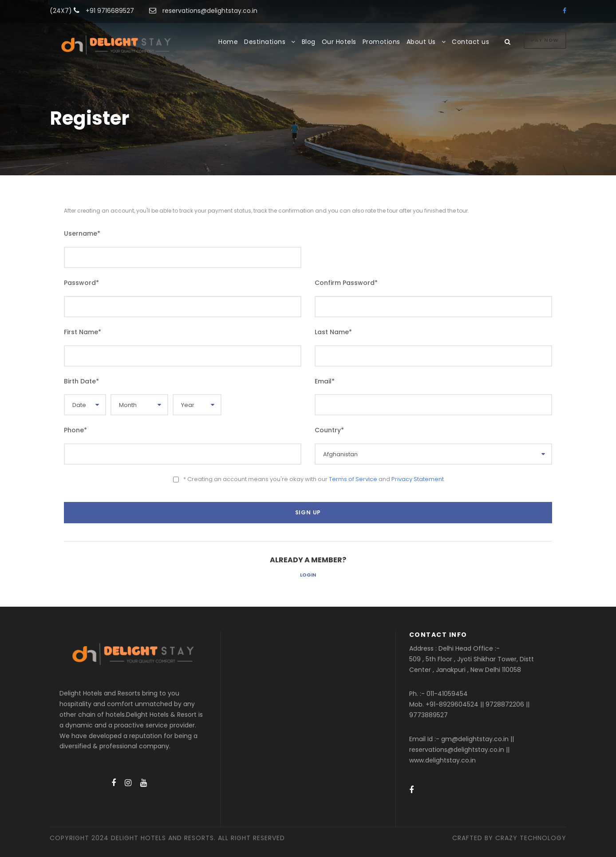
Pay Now (545, 40)
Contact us (470, 42)
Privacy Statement (418, 479)
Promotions (381, 42)
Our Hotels (339, 42)
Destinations (265, 42)
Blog (309, 42)
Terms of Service (353, 479)
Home (228, 42)
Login (308, 575)
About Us (421, 42)
